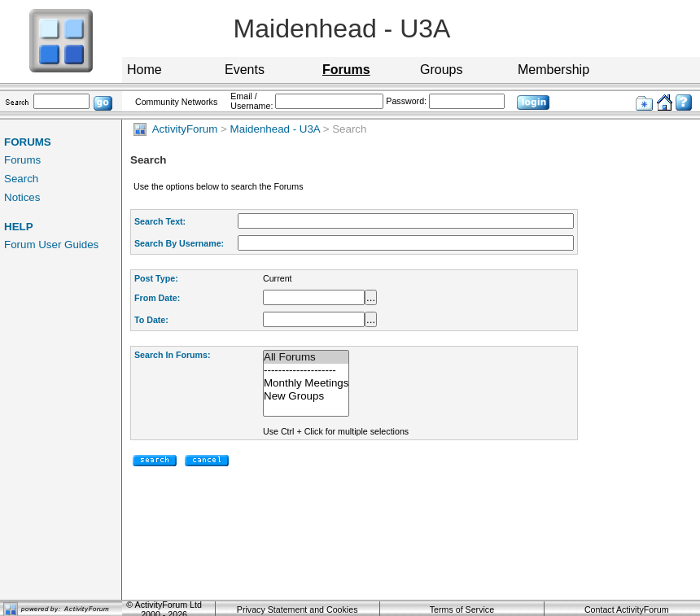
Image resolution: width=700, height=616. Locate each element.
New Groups (306, 396)
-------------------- (306, 370)
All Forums (306, 357)
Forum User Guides (51, 245)
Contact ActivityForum (627, 609)
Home (144, 70)
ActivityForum (175, 129)
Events (245, 70)
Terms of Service (462, 609)
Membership (553, 70)
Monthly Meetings (306, 383)
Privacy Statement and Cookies (297, 609)
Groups (441, 70)
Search (21, 179)
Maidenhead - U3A (275, 129)
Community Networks (176, 102)
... (371, 297)
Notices (22, 197)
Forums (22, 160)
